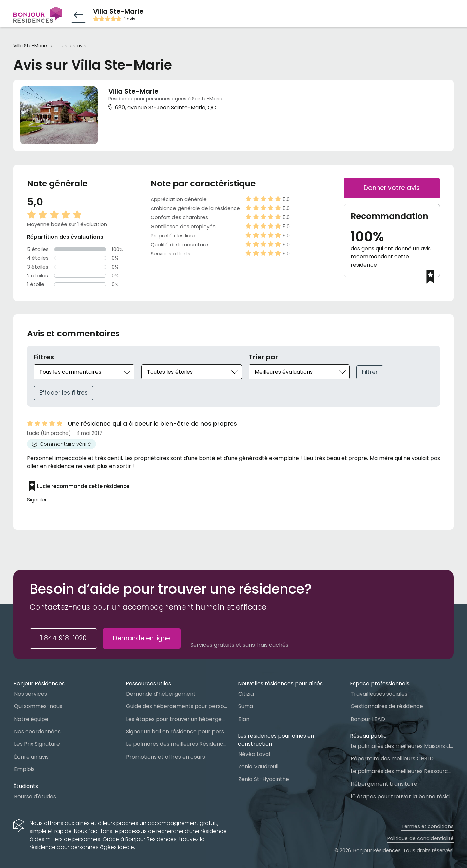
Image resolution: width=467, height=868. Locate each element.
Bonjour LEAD (368, 719)
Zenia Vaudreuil (258, 767)
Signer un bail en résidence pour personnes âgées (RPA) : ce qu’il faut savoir (178, 732)
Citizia (246, 694)
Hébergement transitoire (384, 784)
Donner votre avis (392, 188)
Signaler (37, 500)
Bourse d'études (35, 796)
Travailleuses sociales (379, 694)
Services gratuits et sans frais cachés (239, 645)
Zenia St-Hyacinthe (264, 779)
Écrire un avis (31, 757)
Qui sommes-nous (38, 706)
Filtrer (370, 372)
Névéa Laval (254, 754)
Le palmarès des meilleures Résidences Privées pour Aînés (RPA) (178, 744)
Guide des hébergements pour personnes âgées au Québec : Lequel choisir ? (178, 706)
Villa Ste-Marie (30, 46)
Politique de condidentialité (420, 838)
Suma (246, 706)
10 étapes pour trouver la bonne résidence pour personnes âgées (402, 796)
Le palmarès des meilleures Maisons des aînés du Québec (402, 746)
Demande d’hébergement (161, 694)
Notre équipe (31, 719)
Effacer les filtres (64, 393)
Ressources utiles (148, 683)
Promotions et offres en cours (166, 757)
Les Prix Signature (37, 744)
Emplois (24, 769)
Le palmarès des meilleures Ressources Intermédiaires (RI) (402, 771)
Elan (244, 719)
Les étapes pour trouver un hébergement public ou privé (178, 719)
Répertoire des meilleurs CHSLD (392, 758)
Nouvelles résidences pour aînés (280, 683)
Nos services (31, 694)
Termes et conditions (427, 826)
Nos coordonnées (37, 732)
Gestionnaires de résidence (387, 706)
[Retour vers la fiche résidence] (79, 15)
